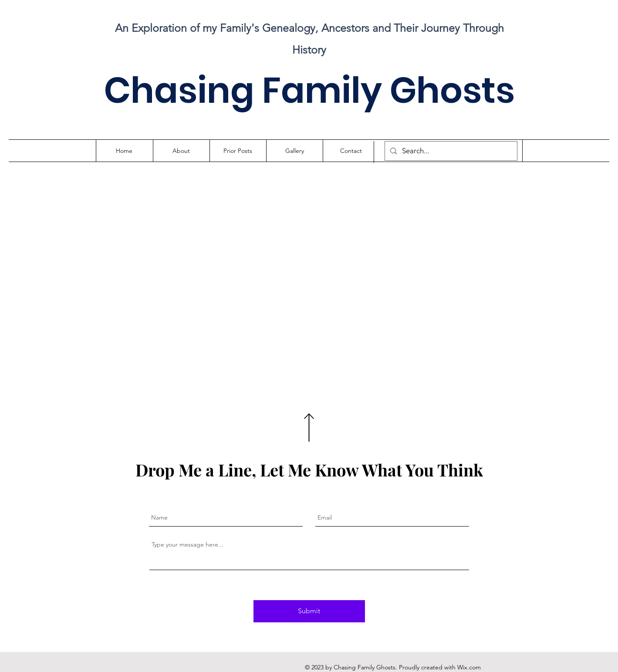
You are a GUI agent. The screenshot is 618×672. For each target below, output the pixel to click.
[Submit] (309, 611)
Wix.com (469, 667)
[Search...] (450, 151)
